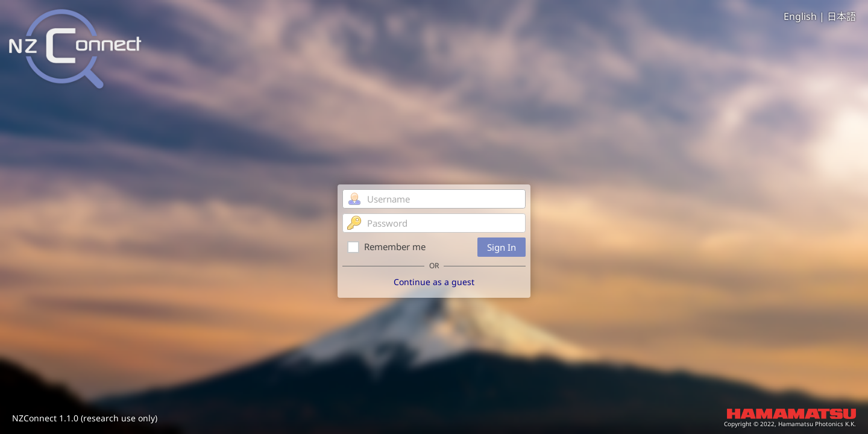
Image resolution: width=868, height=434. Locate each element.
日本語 (841, 16)
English (800, 16)
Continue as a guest (434, 282)
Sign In (502, 247)
